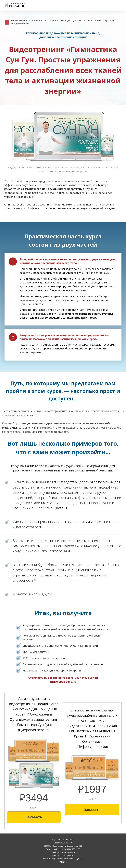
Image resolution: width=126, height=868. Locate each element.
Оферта (63, 862)
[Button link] (34, 817)
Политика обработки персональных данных (63, 859)
